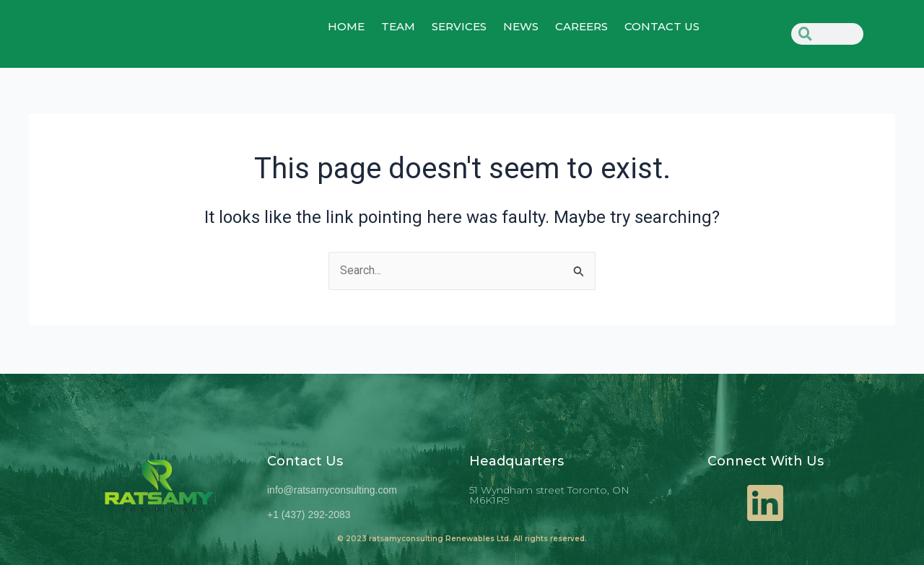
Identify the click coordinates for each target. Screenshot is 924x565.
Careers (581, 28)
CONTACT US (662, 28)
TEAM (398, 28)
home (346, 28)
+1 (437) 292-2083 (309, 514)
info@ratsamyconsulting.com (332, 490)
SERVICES (459, 28)
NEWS (521, 28)
